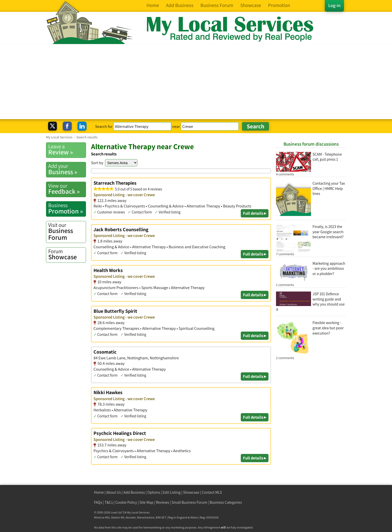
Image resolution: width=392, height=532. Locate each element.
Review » (67, 150)
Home (99, 492)
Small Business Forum (189, 502)
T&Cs (109, 502)
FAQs (98, 502)
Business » (67, 169)
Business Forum (67, 232)
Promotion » (67, 208)
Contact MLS (212, 492)
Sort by (97, 163)
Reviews (163, 502)
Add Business (134, 492)
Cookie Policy (126, 502)
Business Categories (226, 502)
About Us (114, 492)
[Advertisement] (196, 82)
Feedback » (67, 189)
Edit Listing (172, 492)
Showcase (67, 254)
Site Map (146, 502)
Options (154, 492)
